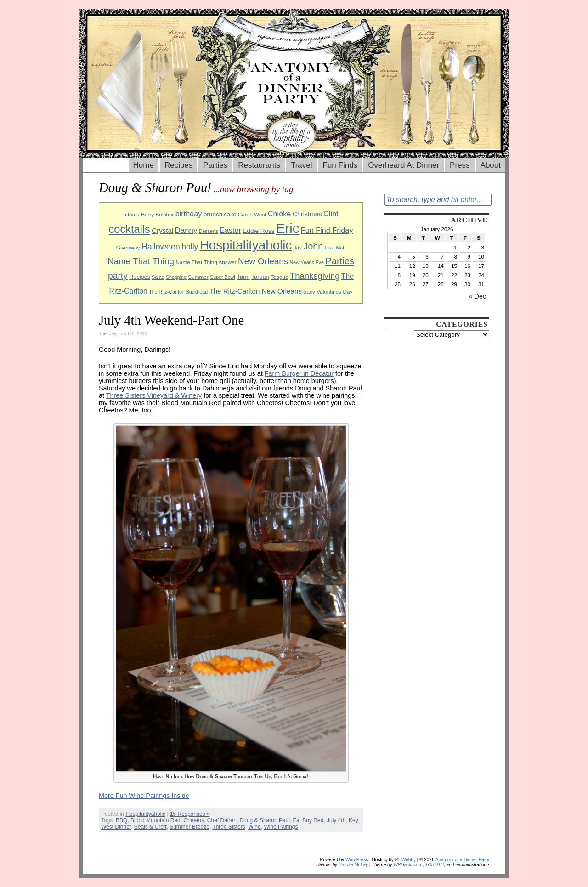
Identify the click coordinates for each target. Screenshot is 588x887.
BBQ (122, 820)
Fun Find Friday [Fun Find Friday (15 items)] (327, 230)
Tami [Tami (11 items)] (243, 277)
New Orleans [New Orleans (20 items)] (263, 261)
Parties (215, 165)
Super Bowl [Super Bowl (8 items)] (223, 277)
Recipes (178, 165)
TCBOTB (434, 865)
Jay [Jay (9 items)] (298, 247)
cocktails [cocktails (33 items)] (130, 229)
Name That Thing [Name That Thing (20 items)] (141, 261)
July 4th (336, 820)
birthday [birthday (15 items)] (189, 214)
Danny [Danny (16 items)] (186, 230)
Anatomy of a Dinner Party (462, 860)
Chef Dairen (222, 820)
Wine (254, 827)
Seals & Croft (150, 827)
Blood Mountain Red (155, 820)
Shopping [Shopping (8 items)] (176, 277)
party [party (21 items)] (118, 276)
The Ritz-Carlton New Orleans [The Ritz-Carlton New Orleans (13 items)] (255, 291)
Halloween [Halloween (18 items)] (161, 247)
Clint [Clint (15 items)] (331, 214)
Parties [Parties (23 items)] (340, 261)
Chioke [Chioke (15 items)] (280, 214)
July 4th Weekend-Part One (171, 320)
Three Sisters (229, 827)
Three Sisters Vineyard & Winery (154, 395)
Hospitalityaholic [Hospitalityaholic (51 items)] (246, 245)
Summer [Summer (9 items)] (198, 277)
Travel (302, 165)
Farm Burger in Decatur (299, 373)
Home (144, 165)
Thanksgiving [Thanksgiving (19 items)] (315, 276)
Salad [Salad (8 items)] (158, 277)
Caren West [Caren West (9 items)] (252, 214)
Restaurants (259, 165)
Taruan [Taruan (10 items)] (260, 277)
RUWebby (405, 860)
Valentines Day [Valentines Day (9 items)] (334, 291)
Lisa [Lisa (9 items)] (330, 247)
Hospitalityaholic (145, 814)
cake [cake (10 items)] (230, 215)
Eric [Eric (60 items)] (288, 228)
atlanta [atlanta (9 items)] (131, 214)
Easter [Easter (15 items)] (230, 230)
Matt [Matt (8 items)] (341, 248)
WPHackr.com (408, 865)
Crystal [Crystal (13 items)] (162, 230)
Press (460, 165)
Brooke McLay (353, 865)
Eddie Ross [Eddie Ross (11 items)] (258, 231)
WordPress (357, 860)
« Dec (478, 296)
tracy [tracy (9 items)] (309, 291)
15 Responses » (190, 814)
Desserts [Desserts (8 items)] (209, 231)
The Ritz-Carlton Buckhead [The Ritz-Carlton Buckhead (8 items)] (178, 292)
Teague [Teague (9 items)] (280, 277)
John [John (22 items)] (313, 246)
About (491, 165)
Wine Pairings (281, 827)
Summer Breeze (189, 827)
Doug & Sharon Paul (265, 820)
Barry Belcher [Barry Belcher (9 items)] (157, 214)
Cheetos (194, 820)
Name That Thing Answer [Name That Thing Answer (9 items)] (206, 262)
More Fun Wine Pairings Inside (144, 796)
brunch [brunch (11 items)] (213, 214)
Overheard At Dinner (404, 165)
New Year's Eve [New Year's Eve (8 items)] (307, 262)
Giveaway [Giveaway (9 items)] (128, 247)
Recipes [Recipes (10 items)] (140, 277)
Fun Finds (340, 165)
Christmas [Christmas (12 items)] (307, 214)
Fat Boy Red (308, 820)
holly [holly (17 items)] (190, 247)
